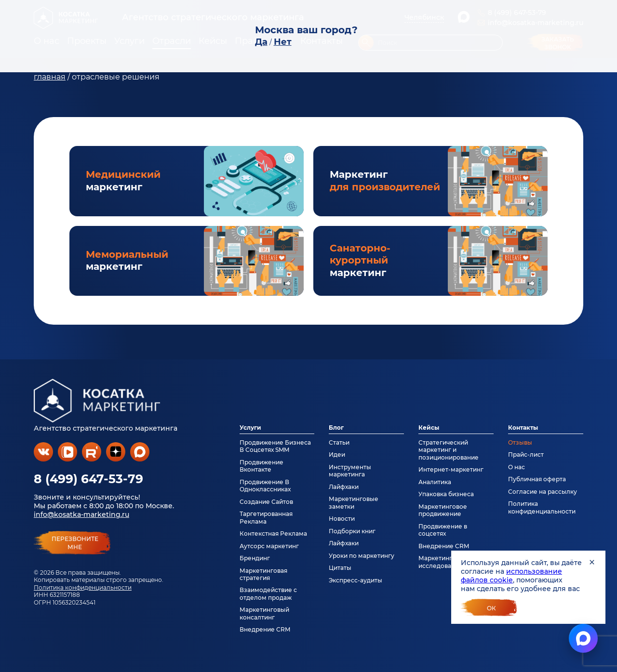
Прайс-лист (526, 455)
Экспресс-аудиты (355, 580)
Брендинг (255, 558)
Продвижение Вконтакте (262, 466)
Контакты (523, 428)
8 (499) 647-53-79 (88, 479)
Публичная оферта (537, 479)
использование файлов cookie (511, 576)
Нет (283, 42)
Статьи (339, 442)
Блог (336, 428)
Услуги (250, 428)
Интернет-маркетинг (451, 469)
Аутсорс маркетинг (269, 546)
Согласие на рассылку (543, 492)
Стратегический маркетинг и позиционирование (449, 450)
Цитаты (340, 568)
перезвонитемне (75, 543)
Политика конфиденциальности (83, 587)
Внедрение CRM (265, 629)
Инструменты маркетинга (350, 471)
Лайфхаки (344, 487)
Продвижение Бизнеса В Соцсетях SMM (275, 446)
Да (261, 42)
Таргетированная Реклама (266, 517)
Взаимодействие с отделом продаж (268, 593)
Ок (491, 608)
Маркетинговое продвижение (443, 510)
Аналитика (435, 482)
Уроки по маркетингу (362, 556)
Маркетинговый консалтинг (264, 613)
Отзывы (520, 442)
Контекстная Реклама (273, 534)
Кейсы (429, 428)
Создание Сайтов (266, 502)
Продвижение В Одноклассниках (265, 486)
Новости (342, 519)
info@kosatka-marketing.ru (81, 514)
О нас (516, 467)
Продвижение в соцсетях (443, 530)
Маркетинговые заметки (354, 502)
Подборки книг (352, 531)
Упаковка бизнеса (446, 494)
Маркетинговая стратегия (263, 574)
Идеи (337, 455)
